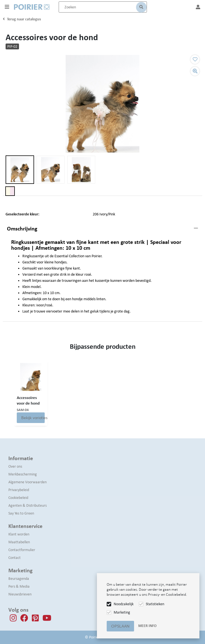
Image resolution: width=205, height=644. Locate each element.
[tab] (102, 229)
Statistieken (155, 604)
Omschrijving (22, 229)
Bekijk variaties (33, 418)
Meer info (147, 626)
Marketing (122, 612)
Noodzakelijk (124, 604)
